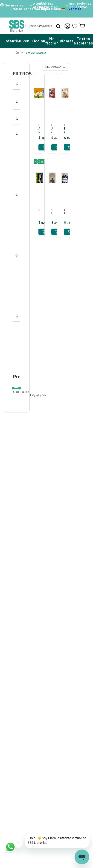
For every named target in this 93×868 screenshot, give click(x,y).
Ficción (39, 41)
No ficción (52, 41)
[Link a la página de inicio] (17, 52)
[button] (17, 84)
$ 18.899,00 (21, 392)
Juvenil (25, 41)
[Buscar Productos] (58, 26)
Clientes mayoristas (48, 5)
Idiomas (66, 41)
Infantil (11, 41)
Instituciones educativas (80, 5)
